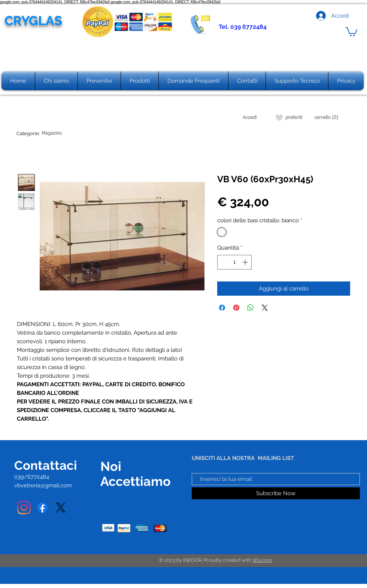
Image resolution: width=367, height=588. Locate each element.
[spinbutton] (235, 262)
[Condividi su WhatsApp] (251, 308)
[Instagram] (24, 508)
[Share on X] (265, 308)
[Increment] (246, 262)
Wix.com (262, 560)
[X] (61, 508)
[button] (351, 31)
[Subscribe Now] (276, 493)
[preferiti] (294, 118)
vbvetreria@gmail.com (43, 485)
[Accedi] (250, 118)
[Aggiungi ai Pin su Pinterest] (236, 308)
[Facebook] (42, 508)
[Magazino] (51, 134)
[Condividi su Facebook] (222, 308)
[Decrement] (223, 262)
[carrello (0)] (326, 118)
